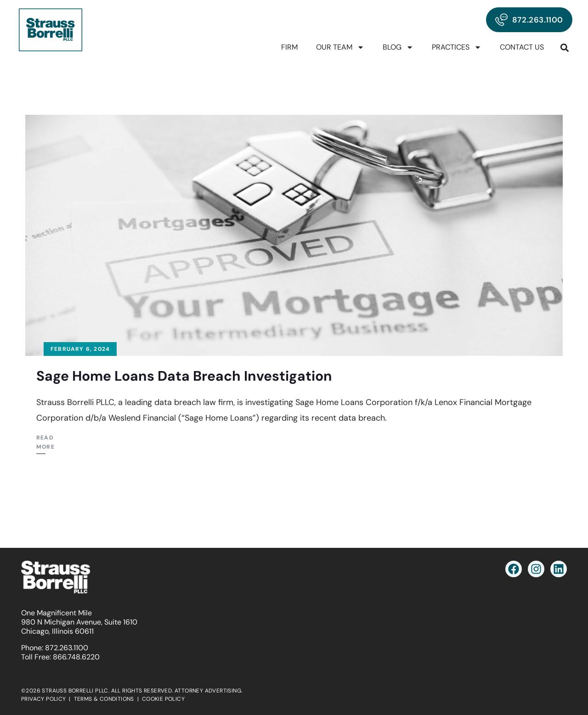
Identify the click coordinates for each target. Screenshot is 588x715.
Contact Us (522, 47)
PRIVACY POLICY (44, 699)
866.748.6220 (76, 657)
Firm (289, 47)
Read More (45, 442)
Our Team (340, 47)
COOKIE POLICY (163, 699)
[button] (565, 48)
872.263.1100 (67, 648)
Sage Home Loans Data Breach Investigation (184, 376)
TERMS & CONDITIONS (104, 699)
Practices (457, 47)
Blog (398, 47)
